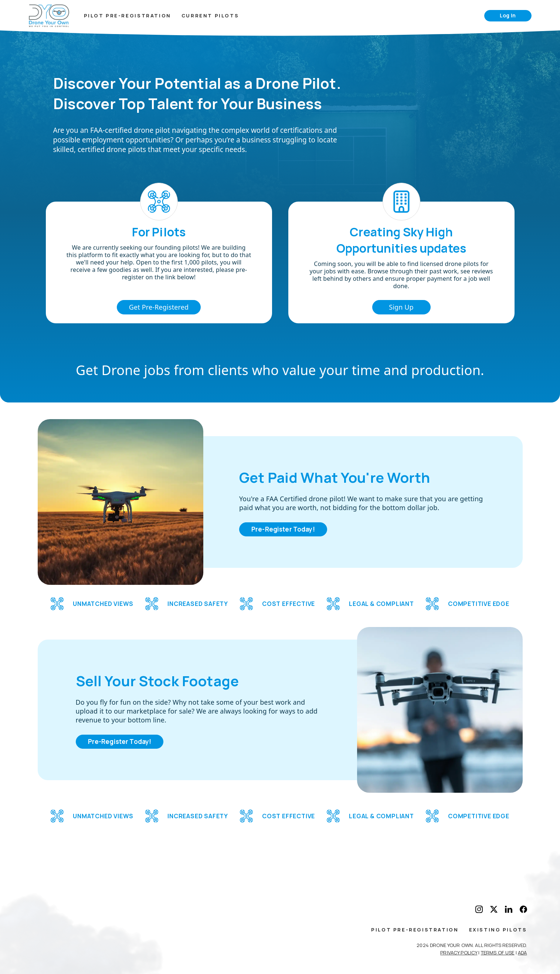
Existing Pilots (498, 930)
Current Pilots (210, 16)
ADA (522, 953)
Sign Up (401, 307)
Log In (508, 15)
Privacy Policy (459, 953)
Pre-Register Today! (283, 529)
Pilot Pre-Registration (128, 16)
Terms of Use (498, 953)
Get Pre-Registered (159, 307)
